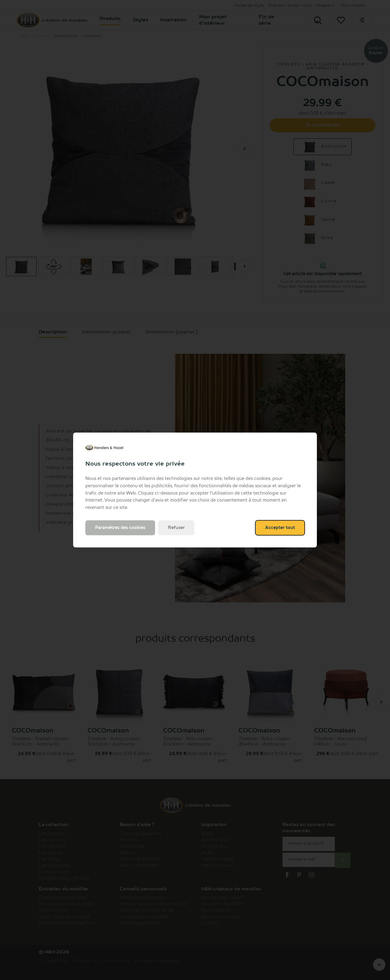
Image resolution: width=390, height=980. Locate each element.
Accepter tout (280, 527)
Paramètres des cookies (120, 527)
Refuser (176, 527)
